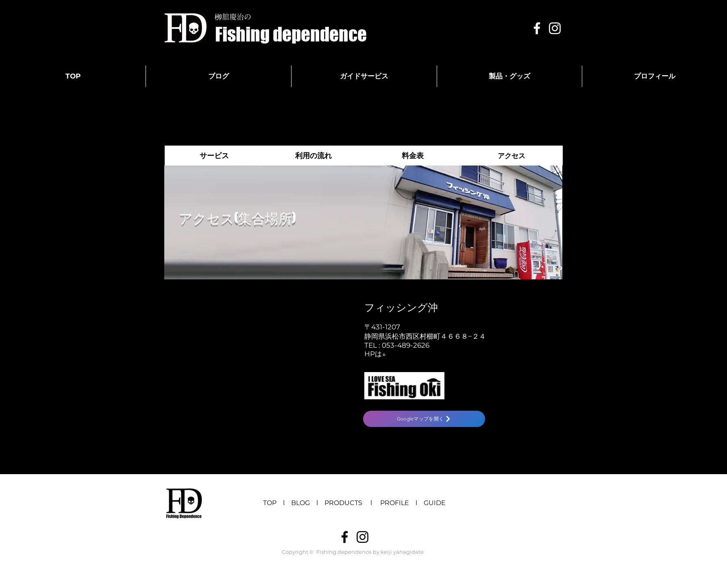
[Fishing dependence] (291, 34)
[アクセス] (511, 156)
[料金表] (413, 156)
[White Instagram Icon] (555, 28)
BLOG (300, 503)
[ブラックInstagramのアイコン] (362, 537)
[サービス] (214, 156)
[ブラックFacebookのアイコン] (345, 537)
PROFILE (395, 503)
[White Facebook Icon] (537, 28)
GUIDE (435, 503)
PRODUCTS (347, 503)
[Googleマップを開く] (424, 419)
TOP (270, 503)
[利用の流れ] (313, 156)
